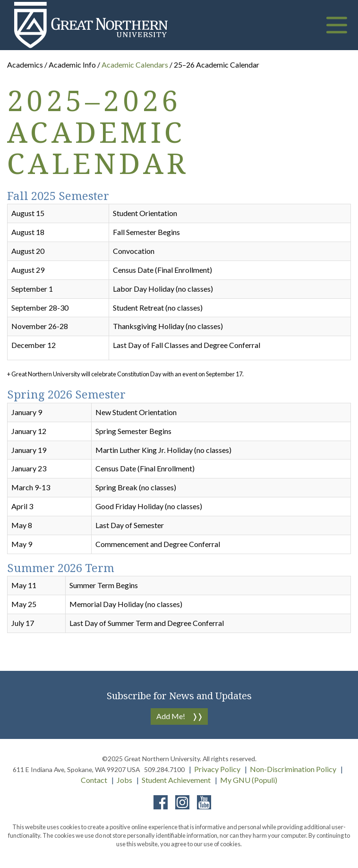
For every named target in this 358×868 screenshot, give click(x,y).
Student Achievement (176, 780)
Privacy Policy (217, 769)
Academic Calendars (136, 65)
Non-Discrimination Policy (293, 769)
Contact (94, 780)
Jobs (124, 780)
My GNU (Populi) (249, 780)
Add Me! (171, 716)
